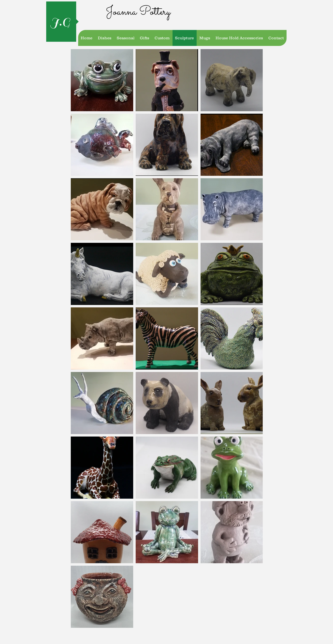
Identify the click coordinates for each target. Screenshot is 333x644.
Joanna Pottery (138, 12)
